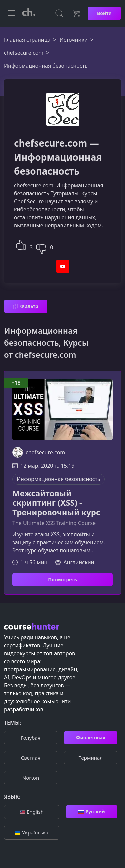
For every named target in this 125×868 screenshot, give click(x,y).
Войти (104, 13)
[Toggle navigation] (11, 13)
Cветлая (31, 758)
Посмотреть (62, 579)
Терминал (91, 758)
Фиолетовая (91, 737)
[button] (21, 244)
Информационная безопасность (58, 479)
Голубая (31, 738)
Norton (31, 778)
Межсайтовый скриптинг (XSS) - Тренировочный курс (56, 503)
